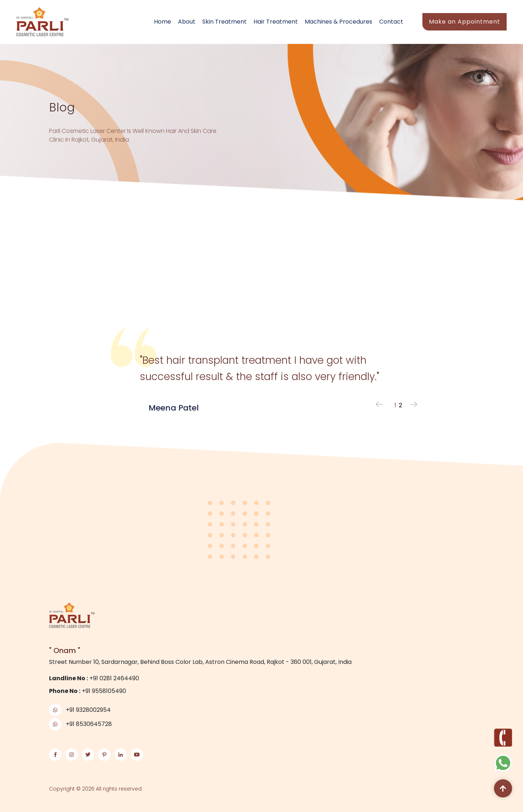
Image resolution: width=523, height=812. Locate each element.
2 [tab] (400, 405)
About (187, 22)
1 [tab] (395, 405)
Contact (391, 22)
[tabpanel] (261, 365)
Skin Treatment (224, 22)
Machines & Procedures (338, 22)
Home (163, 22)
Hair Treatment (276, 22)
